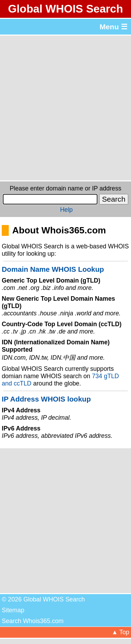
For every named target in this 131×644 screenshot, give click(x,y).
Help (66, 210)
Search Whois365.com (33, 621)
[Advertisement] (65, 108)
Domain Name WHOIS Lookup (53, 269)
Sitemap (13, 610)
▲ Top (121, 632)
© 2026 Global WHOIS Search (43, 599)
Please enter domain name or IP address (65, 188)
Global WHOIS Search (65, 9)
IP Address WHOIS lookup (46, 399)
